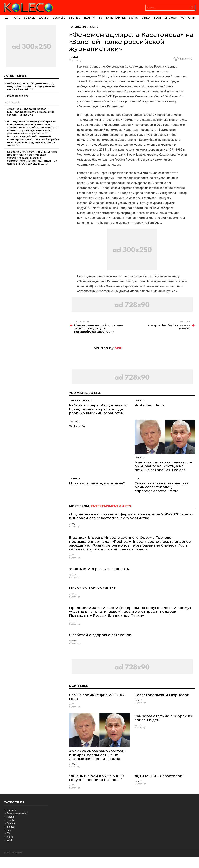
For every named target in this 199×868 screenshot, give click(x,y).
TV (100, 18)
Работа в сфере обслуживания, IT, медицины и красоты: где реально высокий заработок (99, 409)
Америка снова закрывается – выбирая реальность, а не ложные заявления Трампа (163, 466)
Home (16, 18)
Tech (157, 18)
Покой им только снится (92, 588)
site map (171, 18)
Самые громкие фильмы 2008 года (97, 697)
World (44, 18)
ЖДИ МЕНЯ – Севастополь (159, 776)
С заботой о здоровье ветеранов (100, 635)
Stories (75, 18)
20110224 (77, 426)
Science (29, 18)
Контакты (188, 18)
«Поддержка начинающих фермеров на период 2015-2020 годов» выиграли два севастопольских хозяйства (131, 516)
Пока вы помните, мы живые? (97, 483)
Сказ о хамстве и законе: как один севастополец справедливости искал (162, 487)
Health (11, 817)
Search (192, 8)
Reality (89, 18)
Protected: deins (150, 405)
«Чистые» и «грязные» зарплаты (99, 569)
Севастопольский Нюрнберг (162, 695)
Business (59, 18)
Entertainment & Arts (122, 18)
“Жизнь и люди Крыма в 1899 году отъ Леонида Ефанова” (96, 778)
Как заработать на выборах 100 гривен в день (164, 718)
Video (146, 18)
